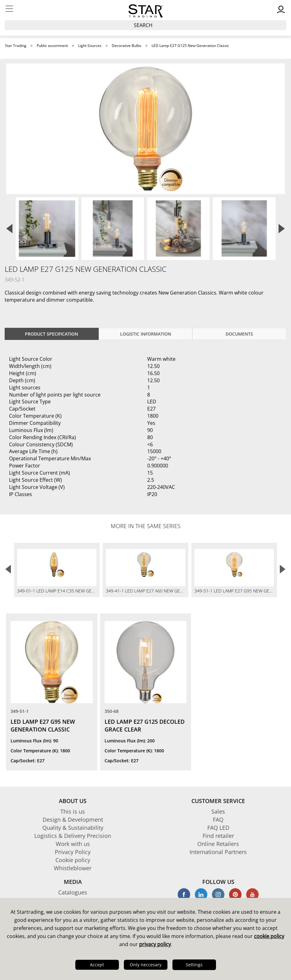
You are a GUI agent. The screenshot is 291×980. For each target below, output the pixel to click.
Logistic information (146, 334)
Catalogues (73, 892)
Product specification (52, 334)
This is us (73, 811)
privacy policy (155, 944)
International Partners (218, 852)
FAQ (218, 820)
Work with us (73, 844)
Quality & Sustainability (73, 828)
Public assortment (52, 46)
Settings (194, 965)
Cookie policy (73, 860)
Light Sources (90, 46)
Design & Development (73, 820)
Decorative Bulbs (127, 46)
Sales (218, 811)
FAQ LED (218, 828)
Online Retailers (218, 844)
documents (239, 334)
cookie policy (269, 936)
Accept (97, 965)
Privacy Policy (73, 852)
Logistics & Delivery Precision (73, 836)
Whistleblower (73, 868)
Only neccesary (146, 965)
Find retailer (218, 836)
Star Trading (16, 46)
